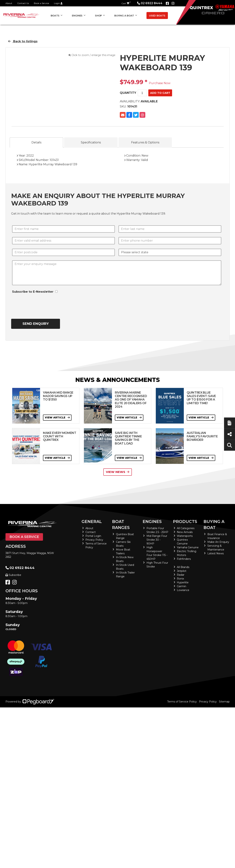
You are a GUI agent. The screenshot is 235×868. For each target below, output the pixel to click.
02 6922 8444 (150, 3)
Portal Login (93, 536)
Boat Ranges (121, 525)
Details (36, 142)
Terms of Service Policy (182, 702)
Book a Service (41, 3)
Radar (181, 575)
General (92, 522)
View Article (57, 417)
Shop (98, 16)
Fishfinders (184, 559)
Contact (91, 532)
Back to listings (23, 41)
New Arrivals (185, 532)
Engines (77, 16)
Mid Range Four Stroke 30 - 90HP (157, 540)
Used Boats (157, 16)
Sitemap (224, 702)
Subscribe (13, 575)
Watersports (185, 536)
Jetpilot (182, 571)
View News (118, 472)
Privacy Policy (94, 540)
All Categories (186, 528)
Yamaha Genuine (188, 547)
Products (185, 522)
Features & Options (145, 142)
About (9, 3)
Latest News (216, 553)
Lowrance (183, 590)
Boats (55, 16)
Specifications (91, 142)
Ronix (180, 579)
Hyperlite (183, 582)
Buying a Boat (124, 16)
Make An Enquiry (218, 542)
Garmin (182, 586)
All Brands (183, 567)
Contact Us (23, 3)
